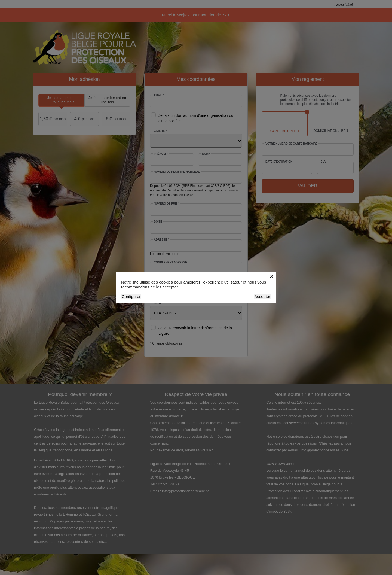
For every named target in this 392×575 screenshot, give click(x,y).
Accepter (262, 297)
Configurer (131, 297)
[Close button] (272, 276)
